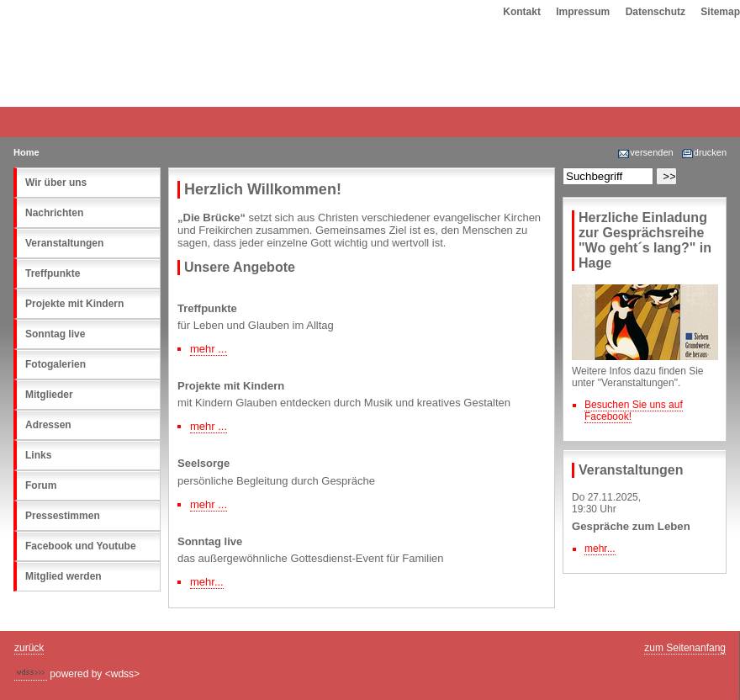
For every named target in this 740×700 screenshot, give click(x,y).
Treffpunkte (53, 273)
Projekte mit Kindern (74, 304)
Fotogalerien (55, 364)
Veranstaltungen (64, 243)
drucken (704, 152)
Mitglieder (49, 395)
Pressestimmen (63, 516)
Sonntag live (55, 334)
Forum (41, 485)
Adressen (48, 425)
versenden (645, 152)
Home (26, 152)
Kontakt (522, 12)
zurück (29, 648)
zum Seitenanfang (685, 648)
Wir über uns (56, 183)
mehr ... (209, 349)
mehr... (600, 549)
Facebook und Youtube (81, 546)
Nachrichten (54, 213)
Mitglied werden (63, 576)
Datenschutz (655, 12)
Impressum (583, 12)
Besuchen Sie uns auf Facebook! (634, 411)
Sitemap (720, 12)
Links (38, 455)
